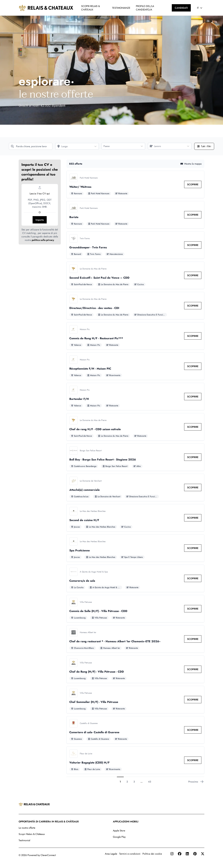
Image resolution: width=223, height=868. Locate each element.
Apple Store (119, 831)
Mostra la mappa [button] (191, 164)
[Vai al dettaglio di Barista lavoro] (135, 215)
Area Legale (111, 854)
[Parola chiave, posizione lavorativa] (31, 146)
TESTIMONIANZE (121, 8)
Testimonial (24, 840)
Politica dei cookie (152, 854)
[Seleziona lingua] (200, 8)
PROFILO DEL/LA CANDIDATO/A (145, 8)
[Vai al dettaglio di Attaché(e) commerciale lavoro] (135, 487)
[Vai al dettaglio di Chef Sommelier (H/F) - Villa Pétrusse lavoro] (135, 700)
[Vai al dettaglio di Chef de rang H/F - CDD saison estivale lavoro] (135, 427)
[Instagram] (172, 854)
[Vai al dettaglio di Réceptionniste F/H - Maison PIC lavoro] (135, 366)
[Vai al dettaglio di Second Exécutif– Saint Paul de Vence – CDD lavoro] (135, 275)
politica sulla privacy (43, 240)
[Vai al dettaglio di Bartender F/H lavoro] (135, 397)
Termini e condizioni (130, 854)
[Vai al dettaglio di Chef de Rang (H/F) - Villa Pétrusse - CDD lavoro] (135, 669)
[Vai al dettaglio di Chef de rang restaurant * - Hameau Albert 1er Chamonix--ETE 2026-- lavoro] (135, 639)
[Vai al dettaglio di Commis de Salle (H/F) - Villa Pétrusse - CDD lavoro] (135, 609)
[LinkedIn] (187, 854)
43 (150, 782)
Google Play (119, 837)
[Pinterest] (195, 854)
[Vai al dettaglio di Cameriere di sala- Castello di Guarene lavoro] (135, 730)
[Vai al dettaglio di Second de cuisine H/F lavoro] (135, 518)
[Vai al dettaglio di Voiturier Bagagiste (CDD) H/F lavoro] (135, 760)
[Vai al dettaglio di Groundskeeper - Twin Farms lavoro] (135, 245)
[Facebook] (180, 854)
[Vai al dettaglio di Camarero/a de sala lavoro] (135, 578)
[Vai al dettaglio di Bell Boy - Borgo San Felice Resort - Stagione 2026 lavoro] (135, 457)
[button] (40, 202)
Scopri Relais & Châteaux (32, 834)
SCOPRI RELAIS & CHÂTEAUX (91, 8)
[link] (193, 184)
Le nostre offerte (27, 828)
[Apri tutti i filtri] (204, 146)
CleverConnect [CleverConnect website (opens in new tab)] (48, 855)
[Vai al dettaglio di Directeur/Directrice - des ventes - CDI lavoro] (135, 306)
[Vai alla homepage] (46, 8)
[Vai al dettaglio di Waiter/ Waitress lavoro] (135, 184)
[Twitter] (203, 854)
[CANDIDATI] (181, 8)
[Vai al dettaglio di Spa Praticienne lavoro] (135, 548)
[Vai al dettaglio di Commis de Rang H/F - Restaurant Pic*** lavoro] (135, 336)
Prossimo (196, 782)
